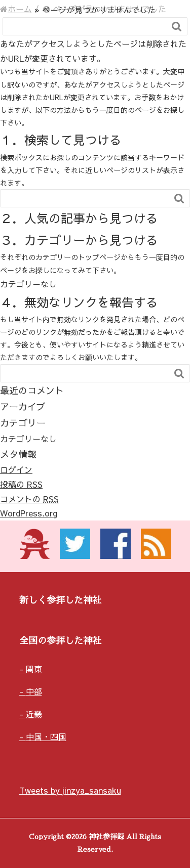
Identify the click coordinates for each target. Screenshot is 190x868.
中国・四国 (46, 736)
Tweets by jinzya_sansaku (70, 790)
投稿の (21, 484)
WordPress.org (29, 513)
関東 (34, 669)
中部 (34, 691)
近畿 (34, 714)
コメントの (29, 499)
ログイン (16, 469)
